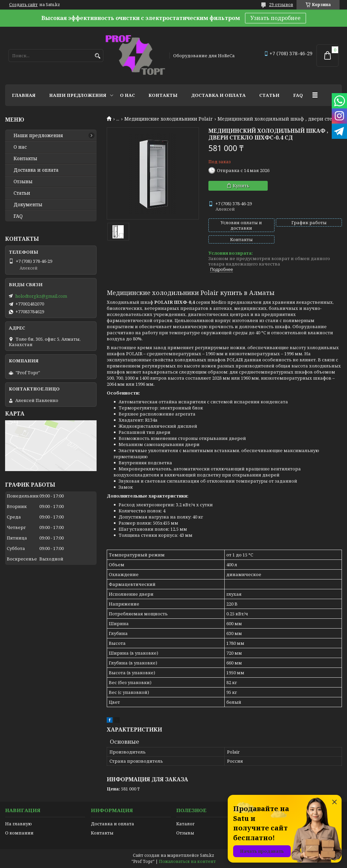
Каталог (185, 824)
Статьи (269, 95)
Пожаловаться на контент (187, 861)
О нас (127, 95)
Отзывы (23, 182)
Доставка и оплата (218, 95)
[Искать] (97, 56)
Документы (28, 205)
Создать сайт (23, 5)
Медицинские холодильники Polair (169, 119)
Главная (24, 95)
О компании (19, 833)
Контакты (163, 95)
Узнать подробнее (275, 18)
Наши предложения (78, 95)
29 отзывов (281, 5)
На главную (18, 824)
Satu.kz (207, 855)
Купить (241, 186)
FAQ (298, 95)
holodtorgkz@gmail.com (41, 296)
